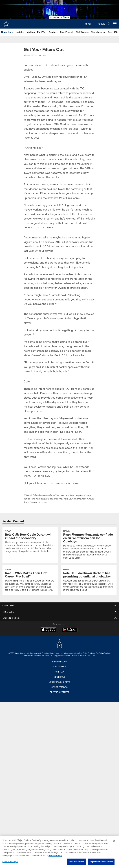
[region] (59, 852)
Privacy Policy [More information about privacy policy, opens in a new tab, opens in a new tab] (55, 855)
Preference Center (59, 692)
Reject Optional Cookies (101, 862)
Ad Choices (60, 677)
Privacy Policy (59, 662)
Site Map (60, 672)
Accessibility (59, 667)
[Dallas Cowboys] (59, 644)
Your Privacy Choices (60, 682)
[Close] (114, 841)
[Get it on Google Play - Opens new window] (70, 631)
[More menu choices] (115, 24)
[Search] (109, 24)
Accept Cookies (76, 862)
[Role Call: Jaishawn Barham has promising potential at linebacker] (89, 580)
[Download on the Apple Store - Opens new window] (48, 630)
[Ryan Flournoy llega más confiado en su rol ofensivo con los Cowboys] (89, 545)
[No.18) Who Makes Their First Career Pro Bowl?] (30, 580)
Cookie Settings (59, 687)
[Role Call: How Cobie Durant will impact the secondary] (30, 542)
